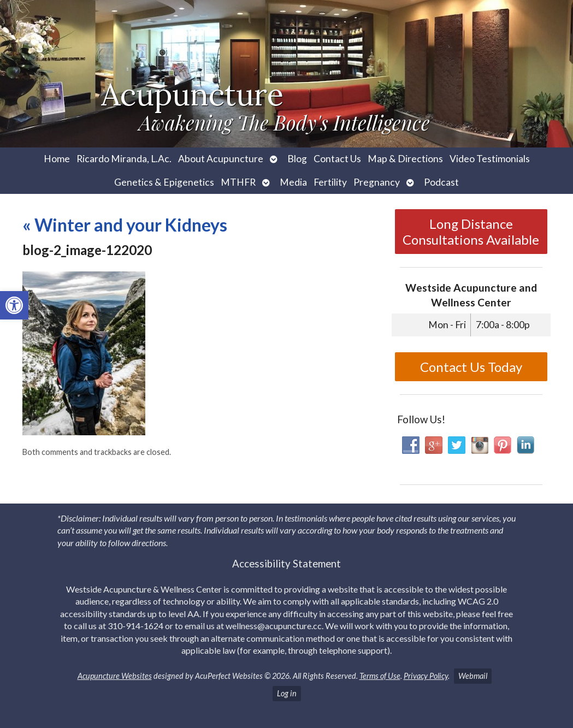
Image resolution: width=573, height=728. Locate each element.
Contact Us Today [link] (471, 367)
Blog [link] (297, 159)
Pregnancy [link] (377, 182)
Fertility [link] (330, 182)
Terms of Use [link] (380, 676)
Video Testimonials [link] (490, 159)
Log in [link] (287, 693)
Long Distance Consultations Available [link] (471, 232)
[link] (14, 305)
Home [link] (57, 159)
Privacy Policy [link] (426, 676)
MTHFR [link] (238, 182)
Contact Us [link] (337, 159)
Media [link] (293, 182)
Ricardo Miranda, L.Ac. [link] (124, 159)
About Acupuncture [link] (221, 159)
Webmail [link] (473, 676)
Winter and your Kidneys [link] (125, 225)
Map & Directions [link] (405, 159)
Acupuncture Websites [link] (115, 676)
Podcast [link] (441, 182)
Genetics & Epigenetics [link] (164, 182)
